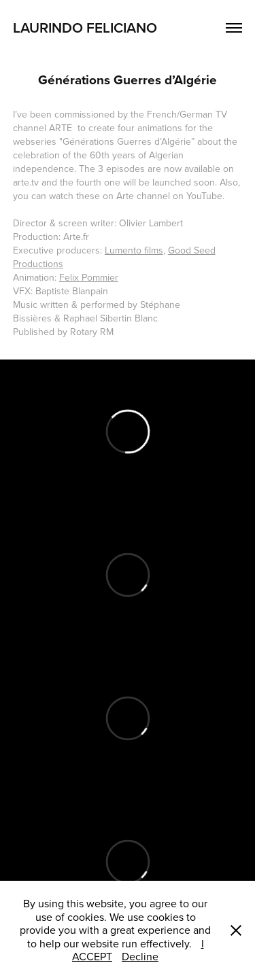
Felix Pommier (89, 277)
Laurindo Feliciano (87, 27)
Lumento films (134, 250)
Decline (140, 956)
